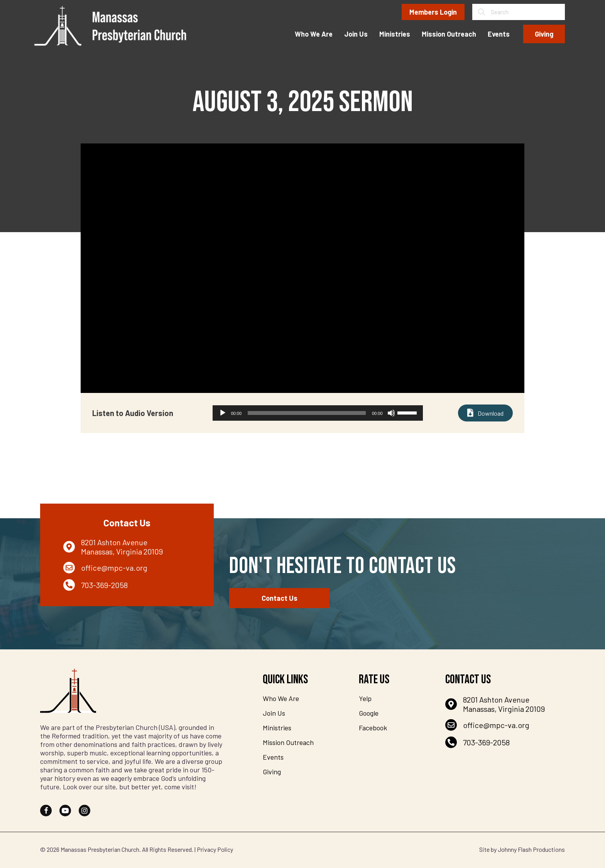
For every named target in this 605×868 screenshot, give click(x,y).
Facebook (373, 728)
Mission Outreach (288, 742)
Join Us (274, 713)
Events (273, 757)
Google (369, 713)
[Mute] (391, 413)
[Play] (223, 413)
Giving (272, 772)
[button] (46, 811)
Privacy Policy (215, 849)
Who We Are (281, 698)
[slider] (307, 413)
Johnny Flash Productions (531, 849)
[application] (318, 413)
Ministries (277, 728)
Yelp (365, 698)
